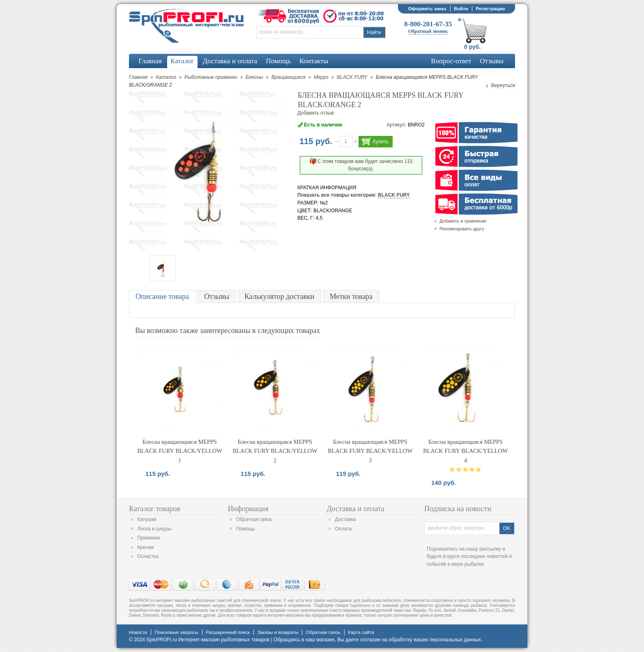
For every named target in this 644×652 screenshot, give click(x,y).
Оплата (343, 529)
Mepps (321, 77)
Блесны (254, 77)
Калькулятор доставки (279, 296)
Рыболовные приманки (211, 77)
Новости (138, 632)
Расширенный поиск (228, 632)
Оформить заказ (427, 9)
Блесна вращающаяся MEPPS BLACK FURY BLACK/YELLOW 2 (275, 451)
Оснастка (148, 556)
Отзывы (217, 296)
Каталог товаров (155, 509)
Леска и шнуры (154, 529)
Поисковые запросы (176, 632)
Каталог (166, 77)
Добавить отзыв (316, 113)
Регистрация (490, 9)
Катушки (147, 519)
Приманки (149, 538)
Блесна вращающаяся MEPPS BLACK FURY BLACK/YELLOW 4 (466, 451)
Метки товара (351, 296)
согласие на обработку (386, 640)
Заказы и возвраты (278, 632)
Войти (461, 9)
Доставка (345, 519)
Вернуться (503, 85)
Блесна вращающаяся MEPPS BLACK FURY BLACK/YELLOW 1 (180, 451)
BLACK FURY (352, 77)
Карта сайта (361, 632)
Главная (138, 77)
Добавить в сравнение (463, 221)
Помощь (246, 529)
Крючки (146, 547)
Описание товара (162, 296)
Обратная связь (254, 519)
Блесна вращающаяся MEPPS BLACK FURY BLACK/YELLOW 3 (370, 451)
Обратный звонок (428, 31)
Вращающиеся (289, 77)
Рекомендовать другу (462, 229)
